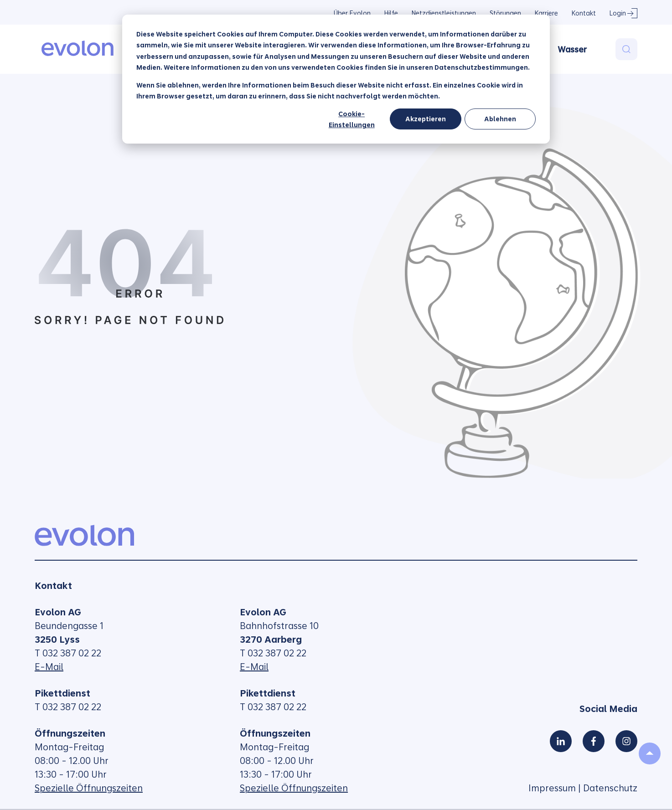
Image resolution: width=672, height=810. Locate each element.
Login (618, 13)
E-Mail (49, 667)
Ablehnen (500, 119)
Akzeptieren (426, 119)
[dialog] (336, 79)
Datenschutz (610, 788)
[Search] (626, 49)
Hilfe (391, 13)
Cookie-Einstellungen (352, 120)
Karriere (546, 13)
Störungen (505, 13)
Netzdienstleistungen (444, 13)
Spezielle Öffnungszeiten (89, 788)
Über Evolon (352, 13)
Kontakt (584, 13)
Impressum (552, 788)
